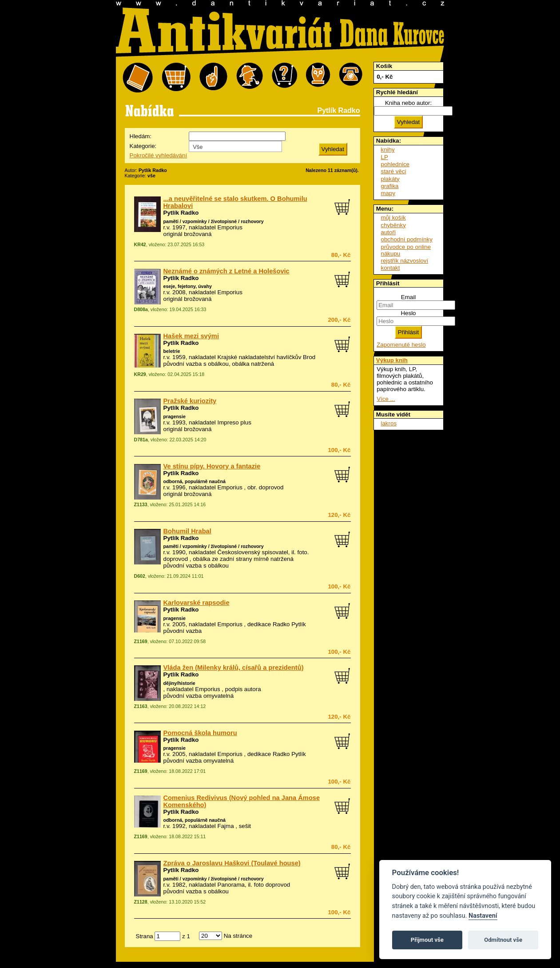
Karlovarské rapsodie (197, 603)
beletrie (172, 351)
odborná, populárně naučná (195, 481)
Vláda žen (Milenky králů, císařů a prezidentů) (234, 668)
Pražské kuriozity (190, 401)
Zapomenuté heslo (401, 345)
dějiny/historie (179, 683)
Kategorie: (143, 146)
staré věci (394, 171)
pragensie (175, 416)
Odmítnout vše (503, 940)
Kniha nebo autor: (408, 103)
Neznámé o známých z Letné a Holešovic (226, 271)
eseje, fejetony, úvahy (188, 286)
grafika (390, 186)
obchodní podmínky (407, 239)
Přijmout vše (427, 940)
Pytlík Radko (181, 213)
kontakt (391, 268)
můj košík (393, 218)
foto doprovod (272, 885)
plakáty (390, 179)
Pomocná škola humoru (200, 733)
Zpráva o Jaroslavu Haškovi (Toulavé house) (232, 863)
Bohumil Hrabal (187, 531)
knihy (388, 150)
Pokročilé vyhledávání (159, 155)
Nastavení (483, 916)
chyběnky (393, 225)
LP (385, 157)
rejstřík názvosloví (405, 261)
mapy (388, 193)
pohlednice (395, 164)
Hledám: (141, 136)
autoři (388, 232)
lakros (389, 423)
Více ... (386, 399)
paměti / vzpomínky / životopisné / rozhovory (214, 221)
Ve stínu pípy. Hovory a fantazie (212, 466)
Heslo (408, 313)
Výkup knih (392, 360)
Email (408, 297)
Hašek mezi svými (191, 336)
